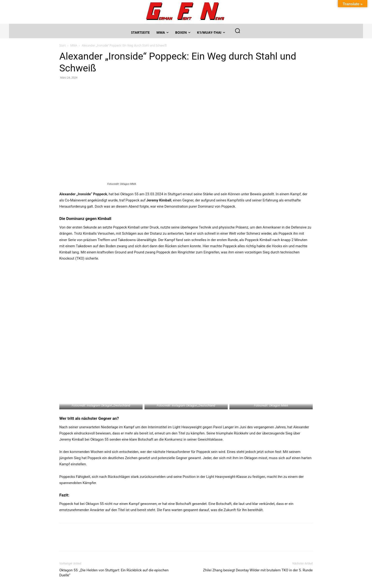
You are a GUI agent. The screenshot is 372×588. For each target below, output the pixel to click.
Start (63, 45)
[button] (237, 31)
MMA (74, 45)
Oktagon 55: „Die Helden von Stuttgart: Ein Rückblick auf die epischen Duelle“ (114, 573)
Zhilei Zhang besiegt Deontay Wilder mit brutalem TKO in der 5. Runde (258, 570)
